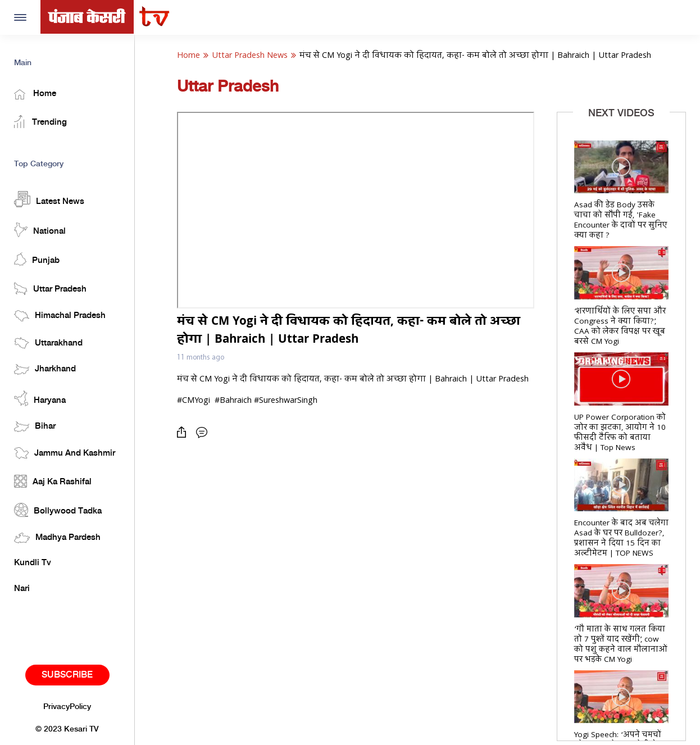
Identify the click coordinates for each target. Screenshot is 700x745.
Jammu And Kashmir (65, 453)
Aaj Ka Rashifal (53, 481)
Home (35, 94)
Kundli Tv (33, 563)
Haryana (40, 398)
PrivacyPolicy (67, 707)
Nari (22, 589)
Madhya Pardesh (57, 538)
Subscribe (67, 675)
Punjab (37, 259)
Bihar (35, 427)
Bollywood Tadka (58, 510)
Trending (40, 122)
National (40, 230)
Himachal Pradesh (60, 316)
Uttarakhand (48, 343)
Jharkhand (45, 369)
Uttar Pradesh (50, 289)
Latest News (49, 199)
